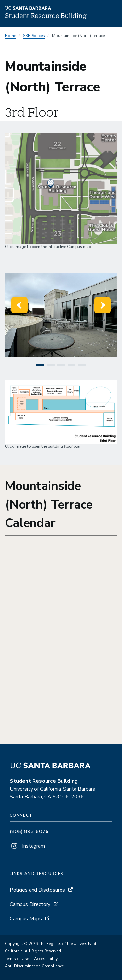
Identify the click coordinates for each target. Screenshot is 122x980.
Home (10, 36)
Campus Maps (26, 919)
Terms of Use (17, 959)
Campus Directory (30, 904)
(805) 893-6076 (29, 832)
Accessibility (46, 959)
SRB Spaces (34, 36)
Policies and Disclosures (37, 890)
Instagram (27, 846)
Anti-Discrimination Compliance (34, 966)
